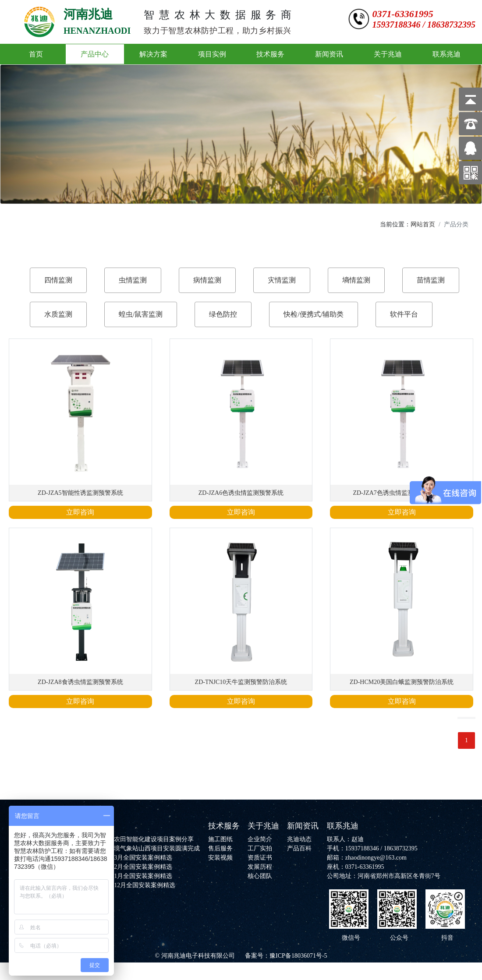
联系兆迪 (447, 54)
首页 (36, 54)
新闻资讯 (329, 54)
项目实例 (212, 54)
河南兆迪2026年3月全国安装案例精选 (122, 858)
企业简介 (260, 839)
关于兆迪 (388, 54)
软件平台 (404, 314)
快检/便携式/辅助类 (314, 314)
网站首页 (423, 224)
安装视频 (220, 858)
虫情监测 (133, 280)
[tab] (58, 280)
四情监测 (58, 280)
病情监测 (207, 280)
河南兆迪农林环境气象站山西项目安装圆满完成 (135, 848)
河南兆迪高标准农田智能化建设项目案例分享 (132, 839)
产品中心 (95, 54)
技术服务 (270, 54)
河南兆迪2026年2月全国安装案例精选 (122, 867)
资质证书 (260, 858)
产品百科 (299, 848)
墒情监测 (356, 280)
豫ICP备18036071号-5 (298, 956)
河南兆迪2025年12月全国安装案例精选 (123, 885)
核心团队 (260, 876)
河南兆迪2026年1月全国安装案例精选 (122, 876)
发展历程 (260, 867)
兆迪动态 (299, 839)
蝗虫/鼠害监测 (141, 314)
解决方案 (153, 54)
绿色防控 (223, 314)
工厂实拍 (260, 848)
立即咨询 (80, 512)
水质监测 (58, 314)
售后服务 (220, 848)
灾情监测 (282, 280)
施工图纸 (220, 839)
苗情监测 (431, 280)
